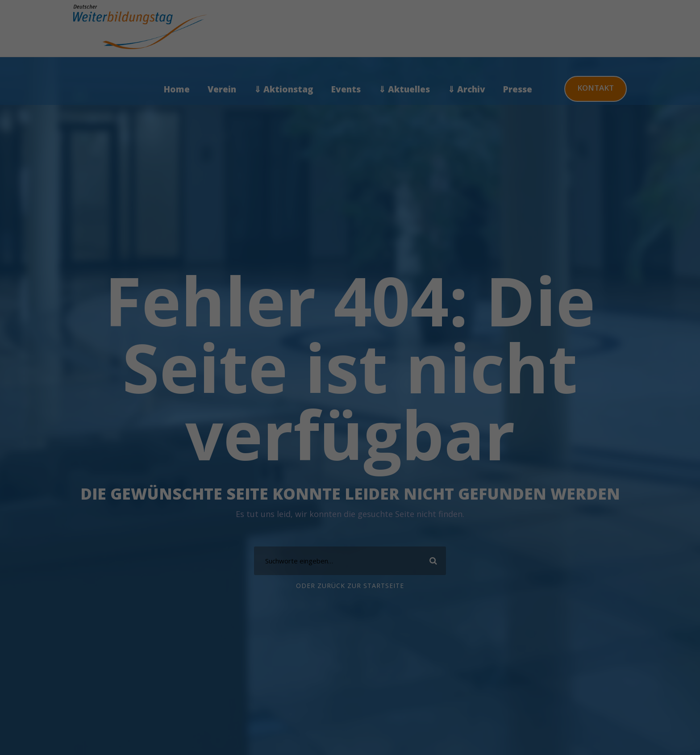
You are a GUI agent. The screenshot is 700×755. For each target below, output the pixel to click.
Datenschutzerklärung (217, 151)
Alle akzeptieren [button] (264, 196)
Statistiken (384, 74)
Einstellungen (248, 160)
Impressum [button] (396, 279)
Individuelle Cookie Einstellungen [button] (350, 258)
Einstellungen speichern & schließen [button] (436, 201)
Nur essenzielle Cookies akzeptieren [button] (350, 232)
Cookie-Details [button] (307, 279)
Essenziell (382, 27)
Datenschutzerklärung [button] (354, 279)
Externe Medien (391, 120)
